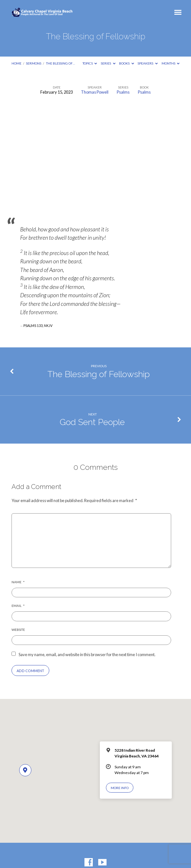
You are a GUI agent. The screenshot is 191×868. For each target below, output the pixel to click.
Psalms (123, 92)
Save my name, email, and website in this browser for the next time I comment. (87, 655)
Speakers (148, 63)
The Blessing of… (60, 63)
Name (18, 582)
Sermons (34, 63)
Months (171, 63)
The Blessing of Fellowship (99, 374)
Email (18, 606)
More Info (120, 788)
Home (16, 63)
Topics (90, 63)
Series (108, 63)
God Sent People (92, 422)
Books (127, 63)
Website (18, 630)
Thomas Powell (95, 92)
